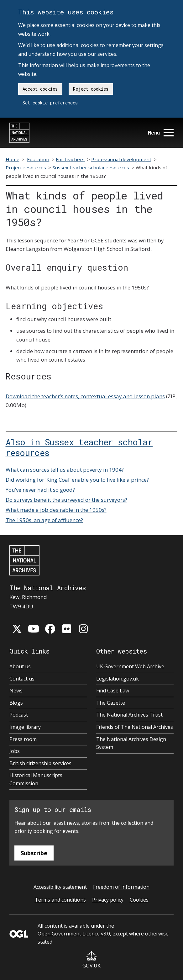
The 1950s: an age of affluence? (44, 520)
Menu (161, 132)
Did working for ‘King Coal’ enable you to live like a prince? (77, 480)
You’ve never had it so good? (40, 490)
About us (20, 666)
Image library (25, 727)
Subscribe (34, 853)
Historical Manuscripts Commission (36, 779)
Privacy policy (108, 900)
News (16, 691)
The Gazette (111, 703)
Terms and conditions (60, 900)
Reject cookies (91, 89)
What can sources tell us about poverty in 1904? (65, 470)
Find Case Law (113, 691)
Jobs (15, 751)
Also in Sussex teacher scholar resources (79, 447)
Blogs (16, 703)
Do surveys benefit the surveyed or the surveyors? (66, 500)
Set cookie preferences (50, 103)
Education (38, 159)
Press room (23, 739)
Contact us (22, 679)
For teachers (70, 159)
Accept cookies (40, 89)
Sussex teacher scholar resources (91, 167)
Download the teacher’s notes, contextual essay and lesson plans (85, 396)
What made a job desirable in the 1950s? (56, 510)
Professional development (121, 159)
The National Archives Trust (129, 715)
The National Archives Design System (131, 743)
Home (13, 159)
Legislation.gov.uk (118, 679)
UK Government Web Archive (130, 666)
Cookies (139, 900)
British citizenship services (40, 763)
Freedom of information (121, 887)
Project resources (26, 167)
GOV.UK (91, 960)
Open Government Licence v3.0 (74, 934)
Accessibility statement (60, 887)
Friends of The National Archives (135, 727)
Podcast (19, 715)
